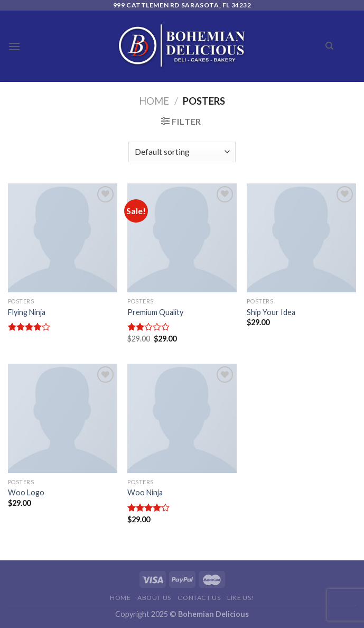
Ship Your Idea (271, 312)
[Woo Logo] (63, 418)
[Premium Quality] (182, 238)
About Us (154, 598)
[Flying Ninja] (63, 238)
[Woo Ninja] (182, 418)
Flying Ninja (27, 312)
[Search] (329, 46)
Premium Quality (155, 312)
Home (154, 101)
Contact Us (199, 598)
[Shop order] (182, 152)
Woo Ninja (145, 492)
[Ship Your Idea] (301, 238)
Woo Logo (26, 492)
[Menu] (14, 46)
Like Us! (241, 598)
